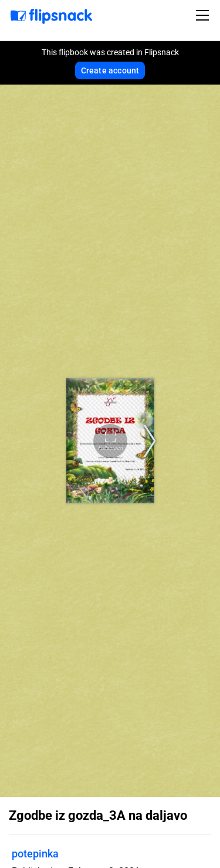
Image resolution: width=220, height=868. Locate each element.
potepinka (35, 854)
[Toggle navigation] (204, 15)
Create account (110, 70)
